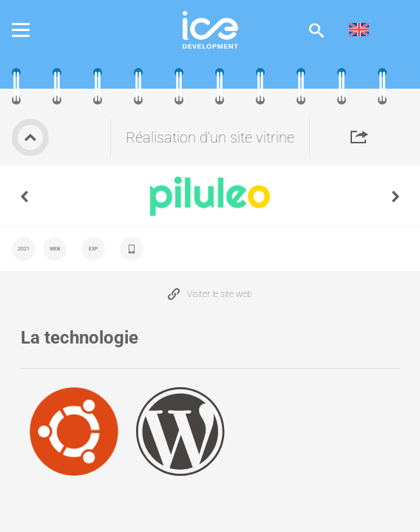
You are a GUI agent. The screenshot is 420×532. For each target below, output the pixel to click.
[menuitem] (359, 30)
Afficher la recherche (316, 30)
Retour (30, 137)
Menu (32, 30)
